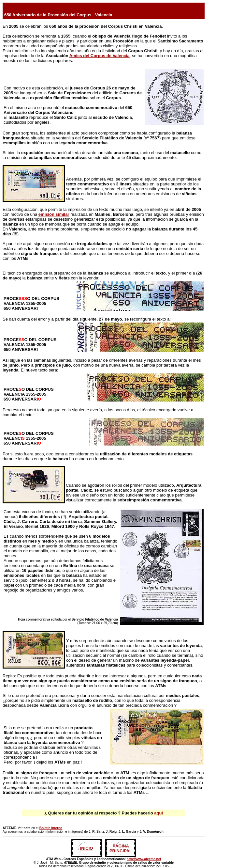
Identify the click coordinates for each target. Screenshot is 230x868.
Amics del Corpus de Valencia (100, 56)
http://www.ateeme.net (144, 859)
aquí (158, 813)
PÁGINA (121, 846)
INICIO (87, 848)
